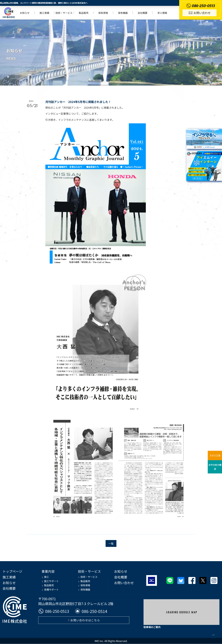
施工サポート (51, 581)
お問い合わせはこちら (85, 620)
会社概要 (143, 13)
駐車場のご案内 (152, 627)
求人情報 (162, 13)
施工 (46, 577)
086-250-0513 (55, 611)
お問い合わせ (122, 583)
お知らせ (25, 13)
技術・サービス (64, 13)
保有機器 (123, 13)
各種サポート (51, 589)
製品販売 (84, 13)
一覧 (111, 543)
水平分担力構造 (215, 468)
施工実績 (45, 13)
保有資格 (104, 13)
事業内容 (48, 571)
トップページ (13, 571)
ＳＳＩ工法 (215, 456)
